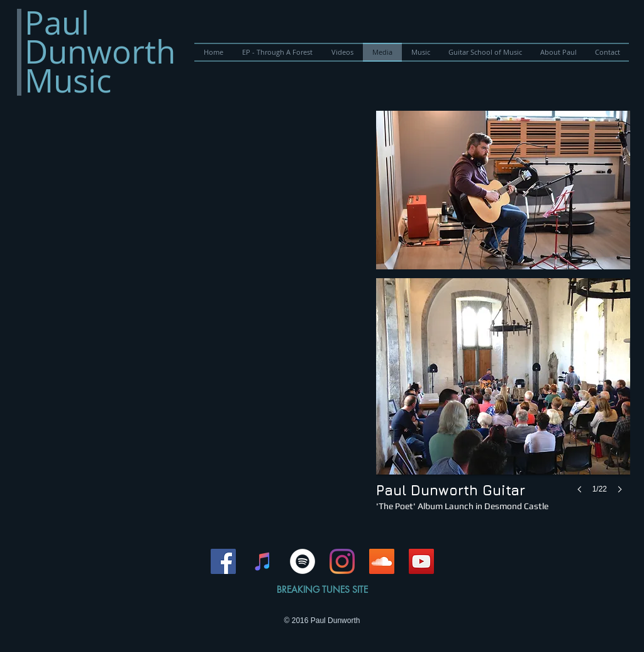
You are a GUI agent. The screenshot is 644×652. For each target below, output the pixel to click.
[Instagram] (342, 561)
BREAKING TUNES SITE (322, 589)
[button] (503, 190)
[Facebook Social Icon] (223, 561)
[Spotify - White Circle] (303, 561)
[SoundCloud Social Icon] (382, 561)
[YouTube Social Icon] (421, 561)
